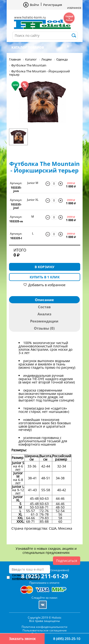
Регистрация (53, 5)
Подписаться (67, 561)
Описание (44, 300)
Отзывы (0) (44, 328)
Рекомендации (44, 321)
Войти (34, 5)
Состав (44, 307)
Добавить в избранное (47, 285)
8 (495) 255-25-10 (67, 639)
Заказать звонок (22, 639)
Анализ (44, 314)
